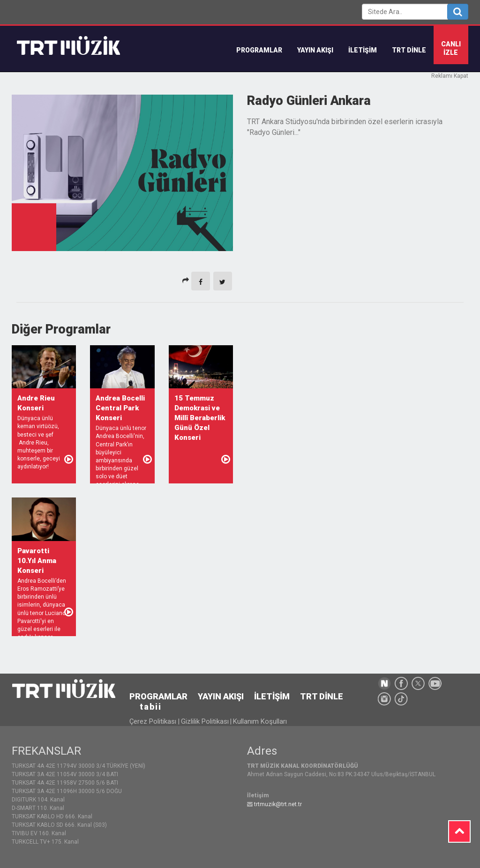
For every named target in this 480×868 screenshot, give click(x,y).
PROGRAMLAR (158, 696)
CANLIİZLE (451, 48)
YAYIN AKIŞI (315, 50)
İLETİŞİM (363, 50)
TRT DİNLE (409, 50)
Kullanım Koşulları (260, 721)
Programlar (259, 50)
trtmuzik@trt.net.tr (278, 804)
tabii (151, 707)
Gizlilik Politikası (205, 721)
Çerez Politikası (154, 721)
